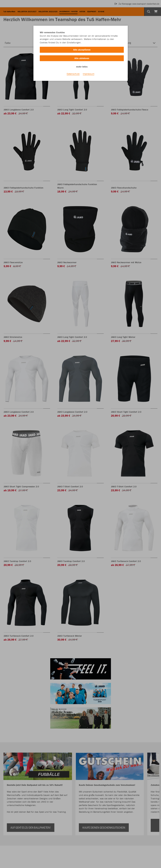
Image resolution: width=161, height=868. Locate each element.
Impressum (89, 74)
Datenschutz (73, 74)
